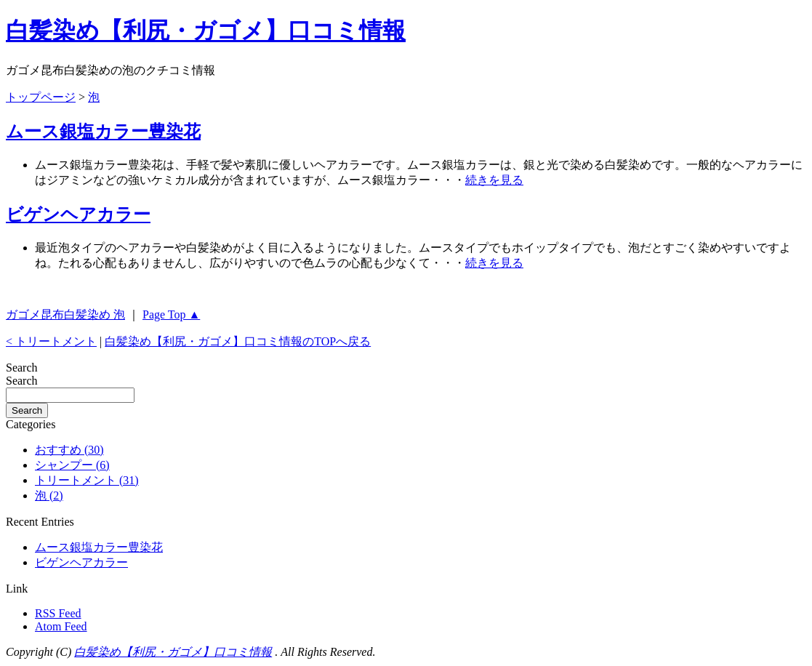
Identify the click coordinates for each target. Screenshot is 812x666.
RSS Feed (58, 613)
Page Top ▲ (171, 314)
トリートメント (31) (87, 480)
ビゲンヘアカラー (78, 214)
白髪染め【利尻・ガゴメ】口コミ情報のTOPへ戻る (238, 341)
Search (22, 381)
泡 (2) (49, 496)
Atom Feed (61, 626)
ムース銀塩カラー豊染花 (103, 132)
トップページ (41, 97)
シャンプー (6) (72, 465)
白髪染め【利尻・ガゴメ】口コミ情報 (206, 31)
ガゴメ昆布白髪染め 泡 (65, 314)
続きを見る (494, 180)
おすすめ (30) (69, 450)
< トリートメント (51, 341)
